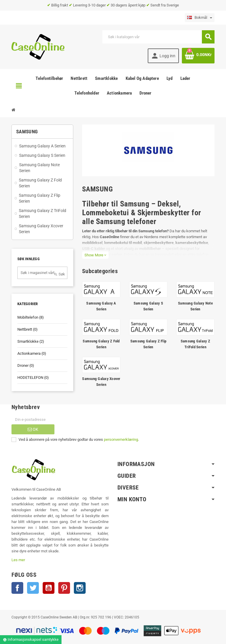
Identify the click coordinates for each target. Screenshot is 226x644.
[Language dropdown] (200, 18)
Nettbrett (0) (28, 329)
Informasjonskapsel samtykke (31, 639)
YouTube (49, 588)
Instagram (80, 588)
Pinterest (64, 588)
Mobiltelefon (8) (31, 317)
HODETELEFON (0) (33, 378)
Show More (95, 255)
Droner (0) (26, 365)
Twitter (33, 588)
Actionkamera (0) (32, 353)
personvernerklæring (121, 439)
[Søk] (158, 37)
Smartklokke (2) (31, 341)
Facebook (17, 588)
